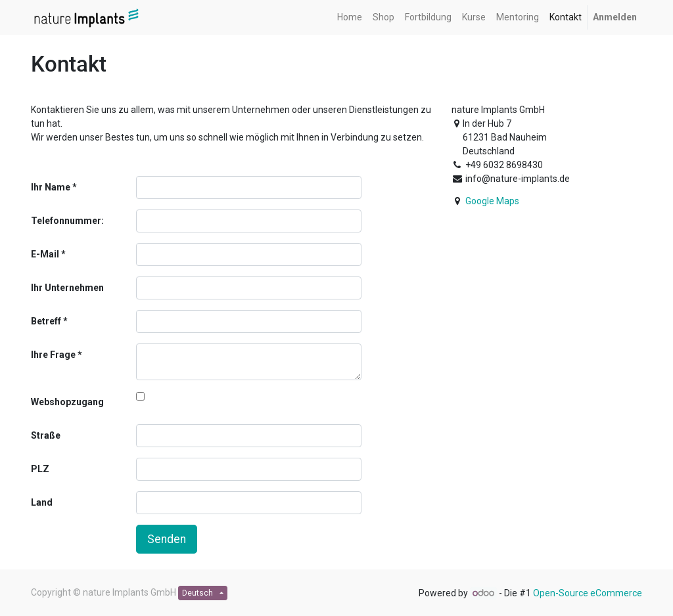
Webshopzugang (67, 402)
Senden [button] (167, 539)
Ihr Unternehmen (67, 288)
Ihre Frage (53, 355)
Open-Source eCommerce (588, 593)
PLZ (40, 469)
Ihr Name (51, 187)
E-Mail (45, 254)
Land (42, 502)
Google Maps (492, 201)
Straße (46, 435)
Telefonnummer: (67, 221)
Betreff (46, 321)
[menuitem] (350, 17)
